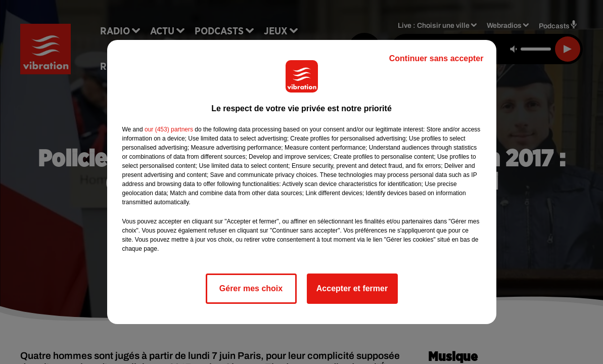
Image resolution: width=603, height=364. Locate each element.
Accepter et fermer (352, 288)
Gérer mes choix (251, 288)
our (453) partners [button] (169, 129)
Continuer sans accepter (436, 58)
